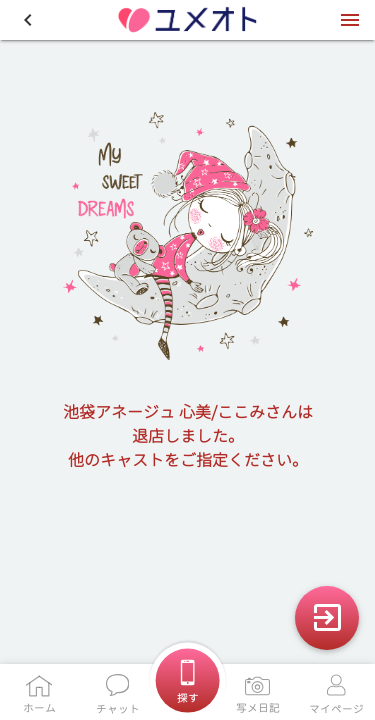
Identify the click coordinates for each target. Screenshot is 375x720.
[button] (28, 20)
